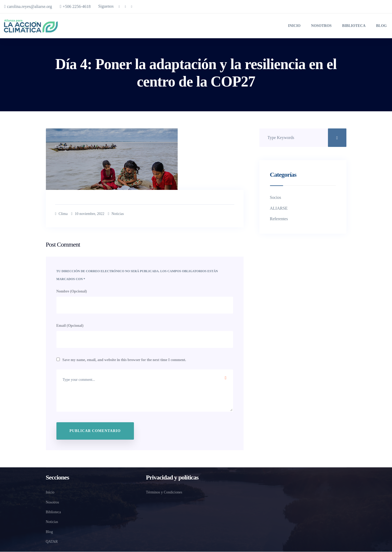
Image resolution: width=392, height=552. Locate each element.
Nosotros (321, 25)
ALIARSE (278, 207)
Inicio (293, 25)
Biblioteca (354, 25)
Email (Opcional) (71, 325)
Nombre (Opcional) (74, 290)
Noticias (127, 213)
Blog (381, 25)
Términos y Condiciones (166, 493)
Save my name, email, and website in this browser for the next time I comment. (134, 361)
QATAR (51, 542)
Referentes (280, 218)
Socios (276, 197)
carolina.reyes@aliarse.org (30, 6)
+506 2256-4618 (82, 6)
